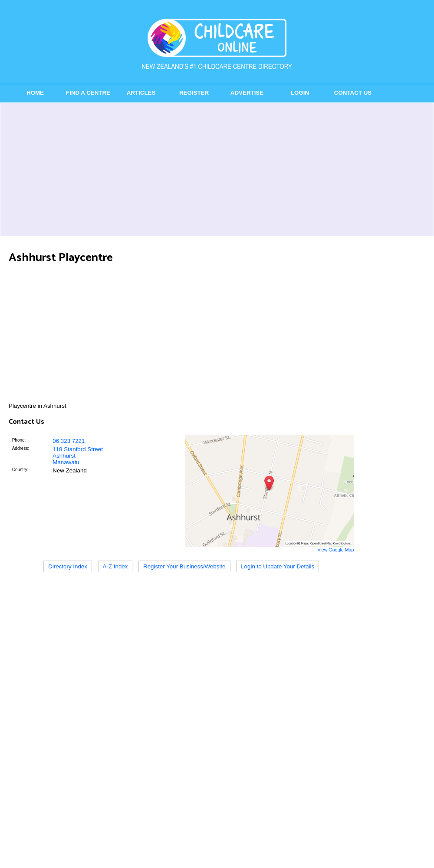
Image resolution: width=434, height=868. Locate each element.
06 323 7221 (69, 441)
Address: (21, 448)
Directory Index (68, 566)
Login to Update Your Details (278, 566)
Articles (141, 93)
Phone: (19, 440)
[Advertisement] (217, 169)
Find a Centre (88, 93)
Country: (20, 470)
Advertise (247, 93)
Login (300, 93)
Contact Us (353, 93)
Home (35, 93)
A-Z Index (115, 566)
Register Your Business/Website (184, 566)
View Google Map (335, 550)
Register (194, 93)
